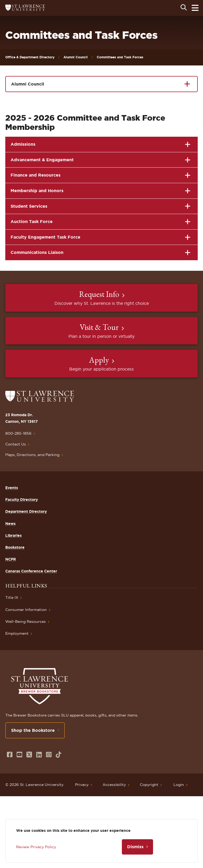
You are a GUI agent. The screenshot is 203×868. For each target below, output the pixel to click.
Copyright (149, 785)
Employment (17, 633)
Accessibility (114, 785)
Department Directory (26, 511)
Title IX (12, 597)
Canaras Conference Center (31, 571)
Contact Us (16, 444)
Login (179, 785)
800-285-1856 (18, 433)
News (10, 524)
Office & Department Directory (30, 57)
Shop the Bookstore (33, 730)
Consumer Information (26, 610)
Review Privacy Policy (36, 847)
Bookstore (15, 547)
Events (12, 488)
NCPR (11, 559)
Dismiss (135, 847)
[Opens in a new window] (10, 755)
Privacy (82, 785)
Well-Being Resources (26, 622)
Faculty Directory (22, 500)
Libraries (13, 535)
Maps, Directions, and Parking (32, 455)
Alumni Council (76, 57)
